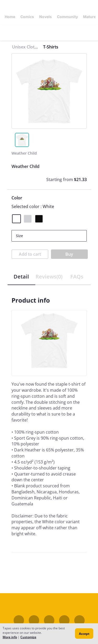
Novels (45, 17)
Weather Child (24, 153)
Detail (21, 277)
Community (67, 17)
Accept (84, 634)
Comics (27, 17)
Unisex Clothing (28, 47)
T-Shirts (51, 47)
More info (10, 637)
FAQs (77, 277)
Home (10, 17)
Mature (90, 17)
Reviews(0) (49, 277)
